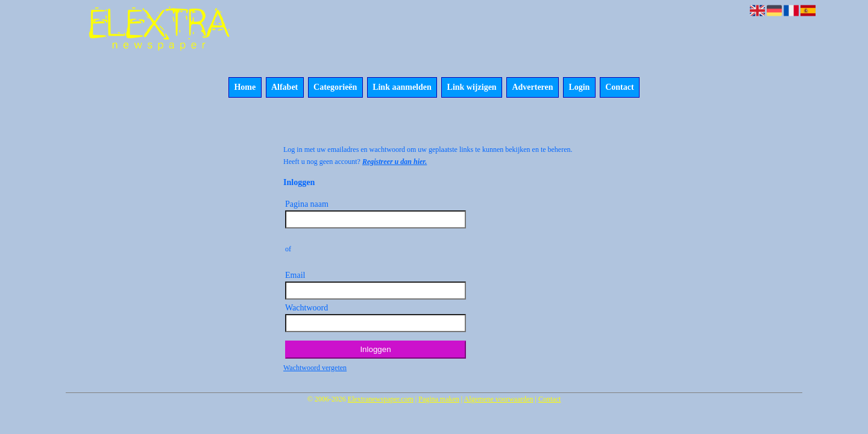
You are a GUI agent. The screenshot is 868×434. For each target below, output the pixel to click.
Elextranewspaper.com (381, 399)
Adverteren (532, 88)
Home (245, 88)
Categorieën (335, 88)
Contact (619, 88)
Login (579, 88)
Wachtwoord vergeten (315, 368)
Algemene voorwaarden (499, 399)
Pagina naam (307, 204)
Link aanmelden (402, 88)
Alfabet (285, 88)
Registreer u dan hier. (395, 162)
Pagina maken (439, 399)
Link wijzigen (472, 88)
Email (295, 275)
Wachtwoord (307, 308)
